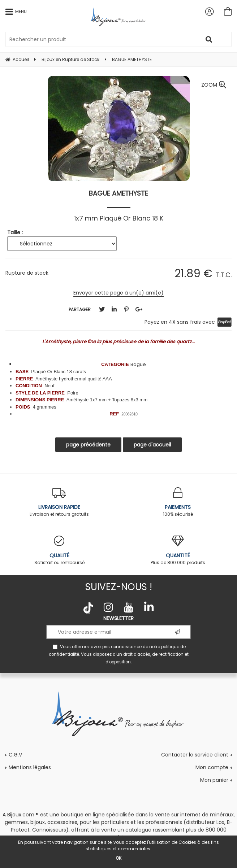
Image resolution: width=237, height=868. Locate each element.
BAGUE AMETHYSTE (118, 193)
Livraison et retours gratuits (59, 502)
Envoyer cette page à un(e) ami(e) (118, 293)
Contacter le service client (195, 755)
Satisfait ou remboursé (59, 551)
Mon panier (214, 780)
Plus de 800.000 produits (178, 551)
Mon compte (212, 767)
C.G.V (15, 755)
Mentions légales (30, 767)
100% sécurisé (178, 502)
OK (118, 858)
